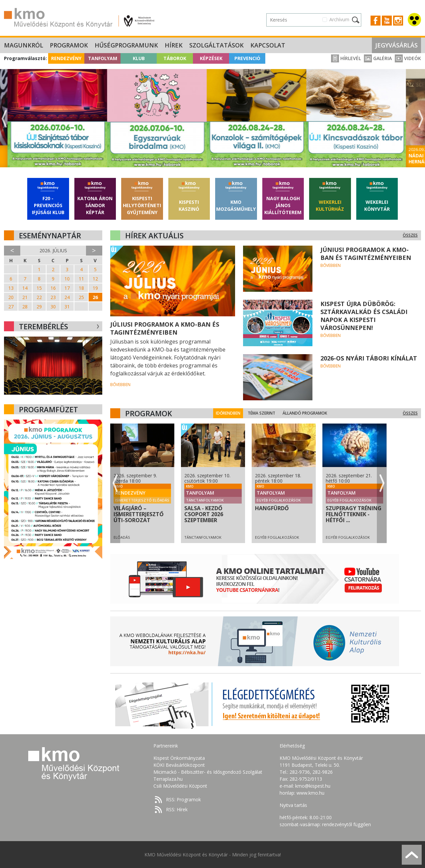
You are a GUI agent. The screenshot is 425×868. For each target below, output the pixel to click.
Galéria (378, 58)
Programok (69, 45)
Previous (4, 119)
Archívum (339, 19)
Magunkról (24, 45)
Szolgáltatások (216, 45)
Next (421, 119)
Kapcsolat (268, 45)
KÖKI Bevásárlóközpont (179, 765)
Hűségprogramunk (126, 45)
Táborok (175, 58)
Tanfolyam (103, 58)
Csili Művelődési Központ (180, 786)
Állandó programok (337, 413)
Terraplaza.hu (168, 779)
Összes (410, 235)
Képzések (211, 58)
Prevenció (247, 58)
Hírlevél (346, 58)
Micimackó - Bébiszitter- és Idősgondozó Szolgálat (208, 772)
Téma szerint (294, 413)
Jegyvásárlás (396, 45)
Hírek (174, 45)
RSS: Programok (183, 799)
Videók (408, 58)
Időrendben (260, 413)
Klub (139, 58)
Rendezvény (66, 58)
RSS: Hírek (177, 809)
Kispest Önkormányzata (179, 758)
